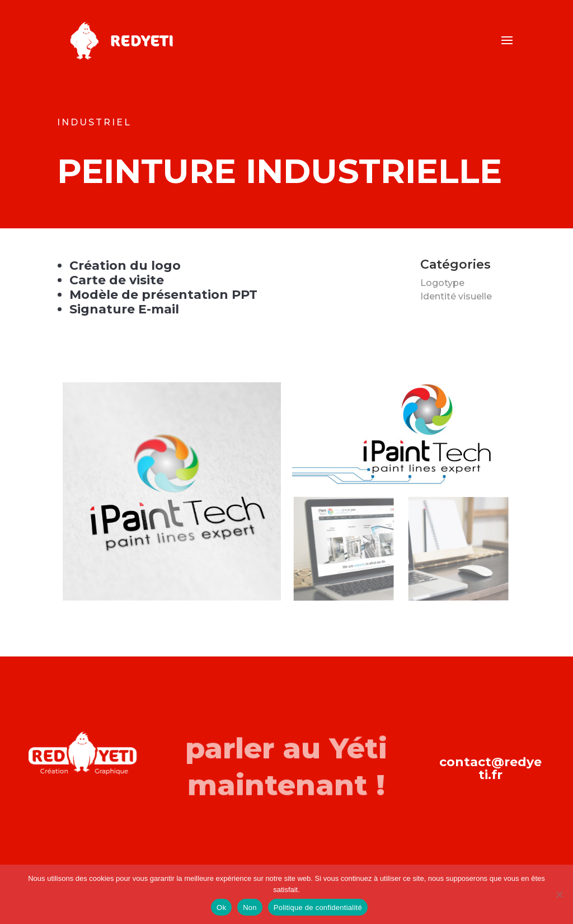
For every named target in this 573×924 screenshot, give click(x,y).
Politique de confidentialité (318, 907)
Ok (221, 907)
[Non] (559, 894)
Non (250, 907)
